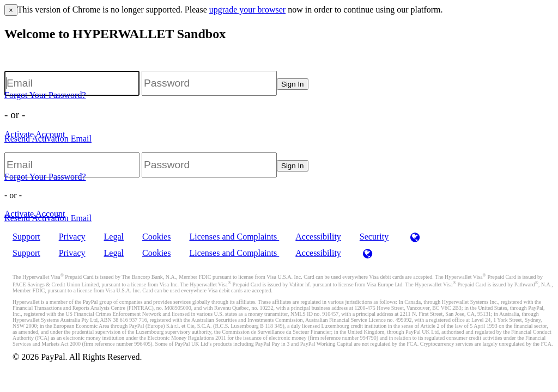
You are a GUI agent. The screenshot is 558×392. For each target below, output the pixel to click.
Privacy (72, 237)
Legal (114, 237)
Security (374, 237)
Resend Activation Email (48, 139)
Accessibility (318, 237)
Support (26, 237)
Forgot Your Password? (45, 95)
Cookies (156, 237)
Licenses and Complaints (234, 237)
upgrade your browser (247, 10)
